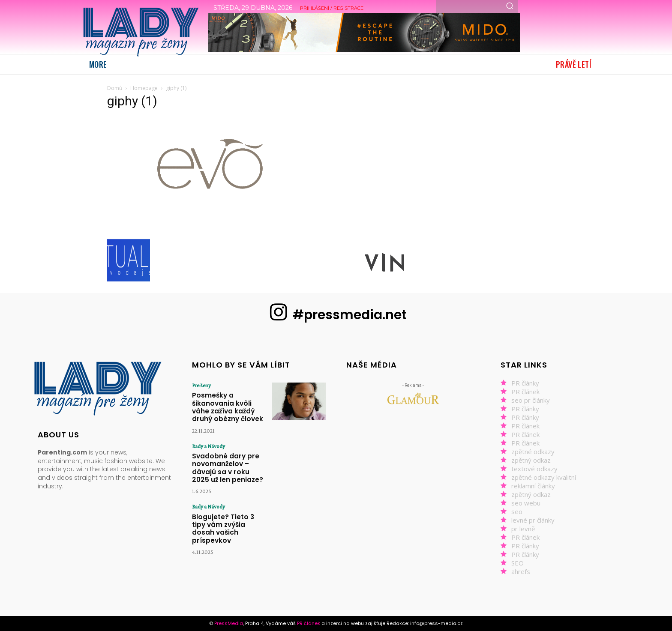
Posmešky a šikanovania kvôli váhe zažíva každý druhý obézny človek (229, 401)
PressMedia (229, 623)
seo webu (526, 503)
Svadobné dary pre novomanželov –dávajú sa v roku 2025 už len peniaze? (228, 453)
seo (517, 511)
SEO (517, 563)
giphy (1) (132, 101)
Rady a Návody (208, 434)
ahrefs (521, 571)
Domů (115, 88)
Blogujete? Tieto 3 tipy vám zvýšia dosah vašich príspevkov (230, 505)
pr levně (523, 529)
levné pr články (533, 520)
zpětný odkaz (531, 460)
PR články (525, 383)
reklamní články (533, 486)
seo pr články (531, 400)
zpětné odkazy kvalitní (544, 477)
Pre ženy (200, 385)
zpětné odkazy (533, 452)
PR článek (525, 392)
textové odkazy (534, 469)
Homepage (144, 88)
